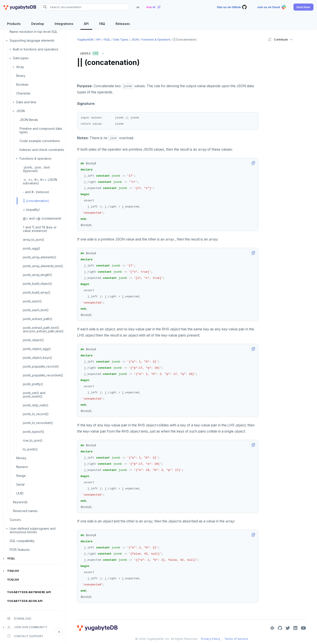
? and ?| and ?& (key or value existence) (40, 229)
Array (20, 67)
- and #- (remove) (36, 192)
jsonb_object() (33, 340)
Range (21, 476)
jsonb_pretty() (33, 384)
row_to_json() (33, 440)
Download (19, 618)
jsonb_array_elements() (40, 257)
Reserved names (25, 511)
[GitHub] (280, 628)
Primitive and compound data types (41, 130)
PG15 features (20, 550)
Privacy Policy (211, 639)
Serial (20, 484)
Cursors (15, 520)
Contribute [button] (278, 39)
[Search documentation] (85, 7)
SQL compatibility (22, 541)
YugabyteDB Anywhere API (29, 592)
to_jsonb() (30, 449)
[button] (303, 7)
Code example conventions (40, 141)
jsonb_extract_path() (38, 319)
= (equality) (31, 210)
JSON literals (29, 120)
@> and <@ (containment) (42, 218)
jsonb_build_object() (38, 284)
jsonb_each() (32, 301)
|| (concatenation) (36, 201)
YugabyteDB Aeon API (25, 601)
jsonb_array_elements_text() (43, 266)
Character (23, 93)
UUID (20, 493)
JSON (20, 111)
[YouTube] (303, 628)
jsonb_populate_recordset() (43, 375)
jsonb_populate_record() (41, 366)
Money (21, 458)
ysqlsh (13, 571)
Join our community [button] (27, 627)
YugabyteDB (85, 40)
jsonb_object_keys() (38, 358)
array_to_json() (34, 240)
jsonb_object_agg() (37, 349)
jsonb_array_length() (38, 275)
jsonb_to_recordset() (38, 423)
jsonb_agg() (32, 248)
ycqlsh (13, 580)
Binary (21, 76)
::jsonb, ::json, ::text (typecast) (36, 169)
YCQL (11, 558)
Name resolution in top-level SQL (34, 32)
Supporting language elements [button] (32, 40)
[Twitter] (288, 628)
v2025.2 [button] (93, 53)
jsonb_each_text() (36, 310)
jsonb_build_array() (37, 292)
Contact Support (25, 636)
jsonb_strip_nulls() (36, 405)
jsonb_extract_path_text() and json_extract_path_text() (43, 329)
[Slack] (272, 628)
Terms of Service (236, 639)
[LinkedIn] (295, 628)
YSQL (107, 40)
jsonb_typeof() (34, 432)
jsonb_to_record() (36, 414)
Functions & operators (36, 158)
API (98, 40)
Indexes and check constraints (42, 150)
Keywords (20, 502)
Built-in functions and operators (36, 49)
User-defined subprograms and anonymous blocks (33, 530)
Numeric (22, 467)
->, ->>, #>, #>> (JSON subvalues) (40, 181)
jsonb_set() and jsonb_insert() (34, 395)
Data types (21, 58)
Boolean (22, 84)
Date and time (26, 102)
